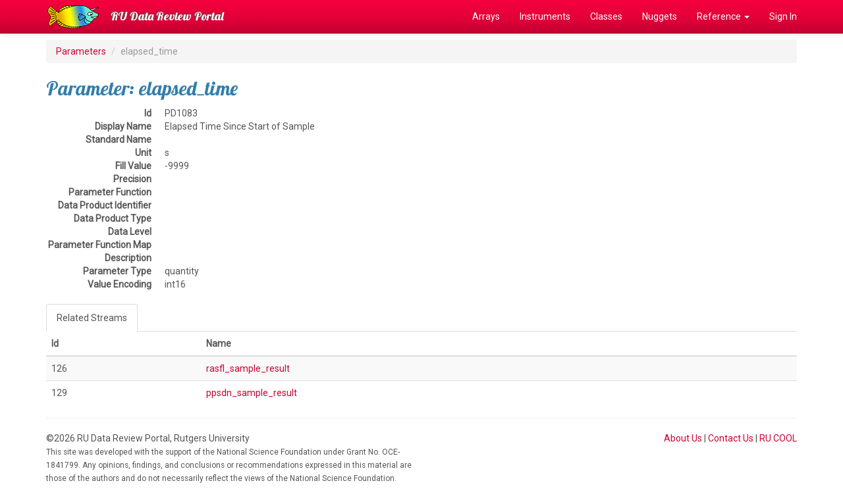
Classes (606, 16)
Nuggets (660, 16)
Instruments (545, 16)
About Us (683, 438)
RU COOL (778, 438)
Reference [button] (723, 16)
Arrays (486, 16)
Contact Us (731, 438)
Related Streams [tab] (92, 318)
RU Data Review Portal (167, 16)
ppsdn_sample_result (252, 393)
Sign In (783, 16)
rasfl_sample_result (248, 368)
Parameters (81, 51)
